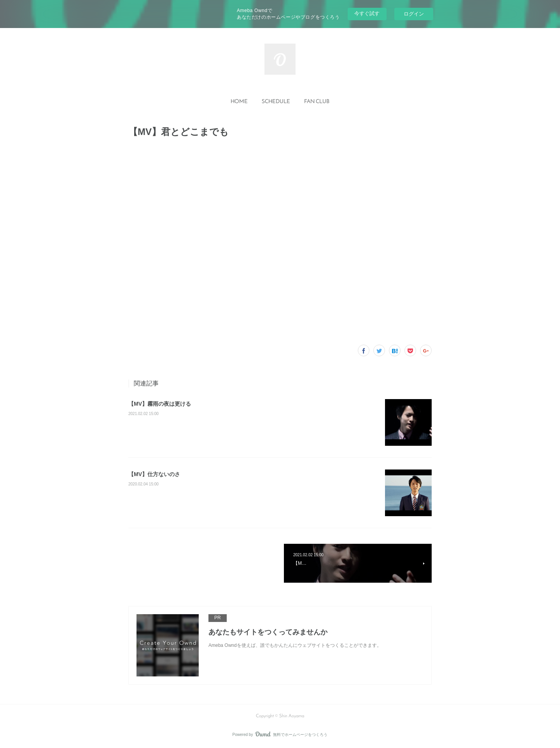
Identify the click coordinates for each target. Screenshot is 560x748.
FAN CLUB (317, 102)
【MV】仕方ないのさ (154, 474)
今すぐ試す (367, 13)
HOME (239, 102)
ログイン (414, 14)
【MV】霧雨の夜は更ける (160, 404)
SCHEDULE (276, 102)
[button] (239, 102)
